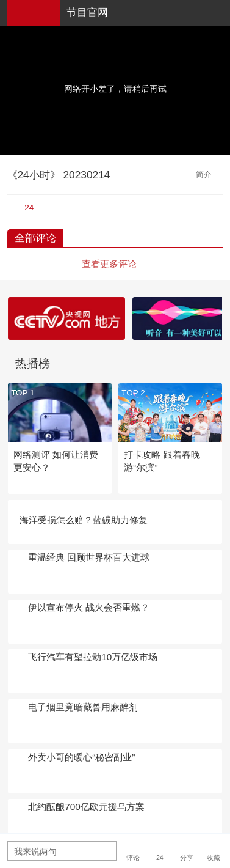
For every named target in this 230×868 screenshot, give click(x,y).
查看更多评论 (109, 264)
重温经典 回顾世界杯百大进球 (89, 557)
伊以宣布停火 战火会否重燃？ (89, 607)
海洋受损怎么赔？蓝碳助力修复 (84, 520)
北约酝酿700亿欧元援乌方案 (86, 807)
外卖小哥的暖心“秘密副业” (81, 757)
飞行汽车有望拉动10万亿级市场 (93, 657)
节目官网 (87, 12)
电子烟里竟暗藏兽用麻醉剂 (83, 707)
